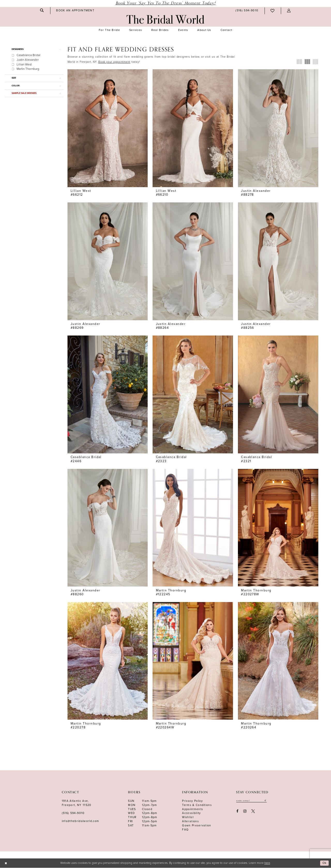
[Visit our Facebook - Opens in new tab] (237, 812)
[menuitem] (42, 10)
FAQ (185, 830)
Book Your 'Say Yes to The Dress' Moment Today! (166, 3)
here (267, 863)
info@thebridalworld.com (81, 821)
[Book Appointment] (75, 11)
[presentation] (108, 128)
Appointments (193, 809)
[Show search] (42, 10)
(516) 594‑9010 (73, 813)
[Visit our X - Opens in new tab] (253, 812)
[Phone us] (247, 11)
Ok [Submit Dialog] (325, 863)
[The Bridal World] (165, 19)
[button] (289, 11)
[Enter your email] (252, 801)
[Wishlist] (273, 11)
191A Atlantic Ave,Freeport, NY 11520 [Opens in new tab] (77, 803)
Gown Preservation (197, 826)
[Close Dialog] (6, 863)
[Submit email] (266, 801)
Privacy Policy (193, 801)
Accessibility (191, 813)
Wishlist (188, 817)
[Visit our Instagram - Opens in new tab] (245, 812)
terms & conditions (197, 805)
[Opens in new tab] (114, 62)
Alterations (190, 822)
